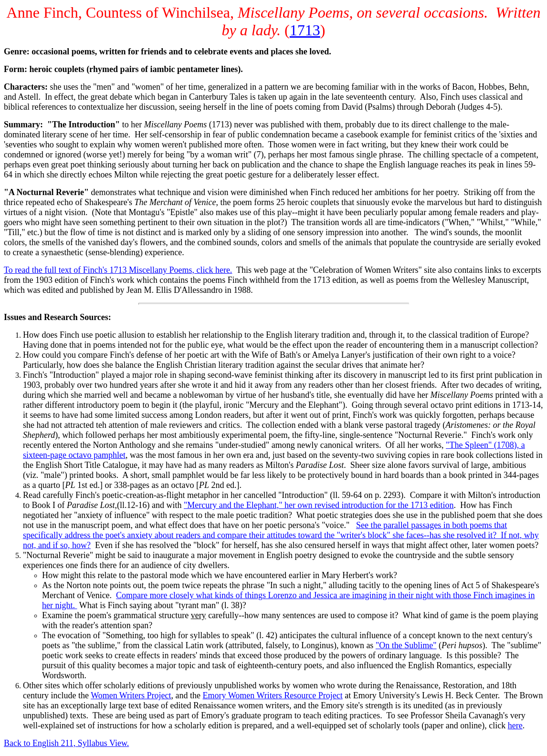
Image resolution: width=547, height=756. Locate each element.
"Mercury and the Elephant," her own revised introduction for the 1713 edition (319, 505)
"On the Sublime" (406, 645)
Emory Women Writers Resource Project (273, 695)
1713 (305, 30)
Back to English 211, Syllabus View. (66, 743)
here (515, 725)
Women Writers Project (131, 695)
